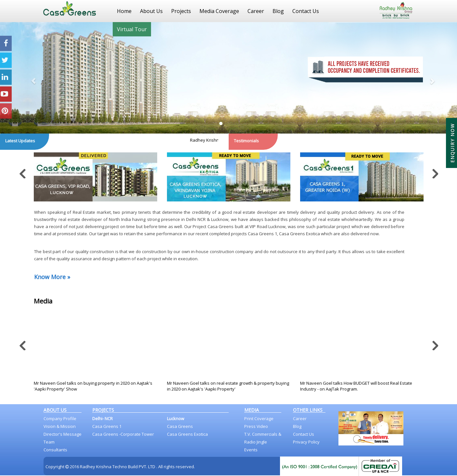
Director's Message (63, 434)
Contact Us (306, 11)
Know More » (52, 277)
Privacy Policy (306, 442)
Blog (278, 11)
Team (49, 442)
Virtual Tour (132, 29)
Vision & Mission (60, 426)
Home (124, 11)
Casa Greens (180, 426)
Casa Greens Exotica (187, 434)
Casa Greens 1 (107, 426)
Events (251, 450)
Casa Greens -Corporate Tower (123, 434)
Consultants (55, 450)
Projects (181, 11)
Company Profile (60, 418)
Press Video (256, 426)
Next (434, 172)
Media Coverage (219, 11)
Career (256, 11)
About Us (151, 11)
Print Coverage (259, 418)
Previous (23, 172)
